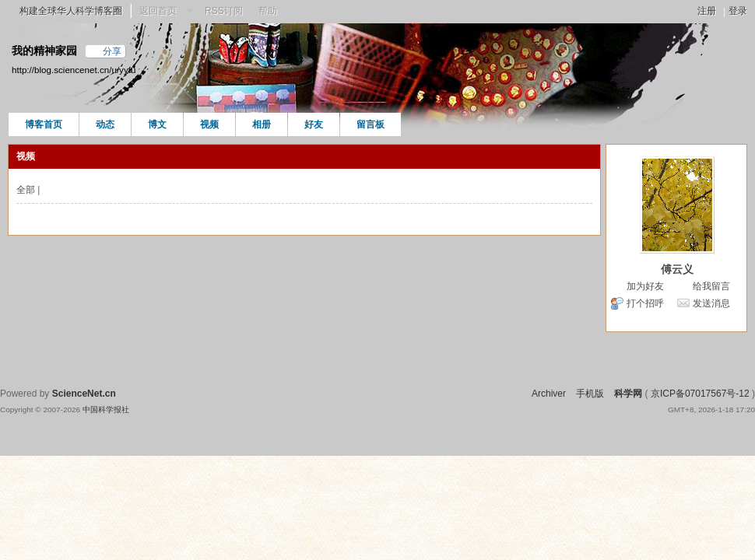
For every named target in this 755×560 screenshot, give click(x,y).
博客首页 (44, 124)
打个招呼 (645, 303)
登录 (738, 11)
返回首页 (158, 11)
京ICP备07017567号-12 (700, 394)
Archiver (549, 394)
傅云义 (677, 269)
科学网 (628, 394)
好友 (314, 124)
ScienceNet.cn (84, 394)
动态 (105, 124)
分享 (112, 51)
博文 (157, 124)
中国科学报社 (106, 409)
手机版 (590, 394)
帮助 (268, 11)
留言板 (370, 124)
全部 (26, 190)
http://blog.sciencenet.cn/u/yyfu (74, 70)
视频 (209, 124)
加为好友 (645, 286)
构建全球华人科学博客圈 (71, 11)
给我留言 (711, 286)
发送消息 (711, 303)
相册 (262, 124)
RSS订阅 (224, 11)
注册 (707, 11)
